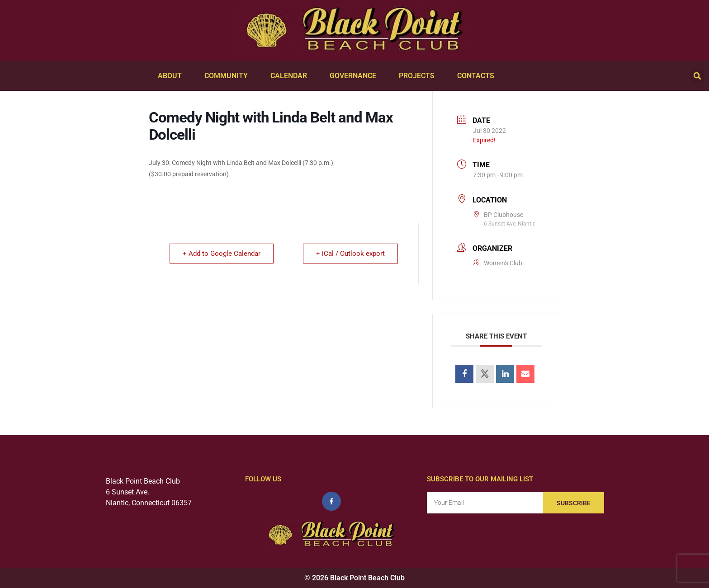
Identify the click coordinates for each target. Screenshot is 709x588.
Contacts (478, 76)
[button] (697, 76)
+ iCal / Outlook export (350, 254)
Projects (419, 76)
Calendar (291, 76)
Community (228, 76)
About (172, 76)
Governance (355, 76)
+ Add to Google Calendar (222, 254)
